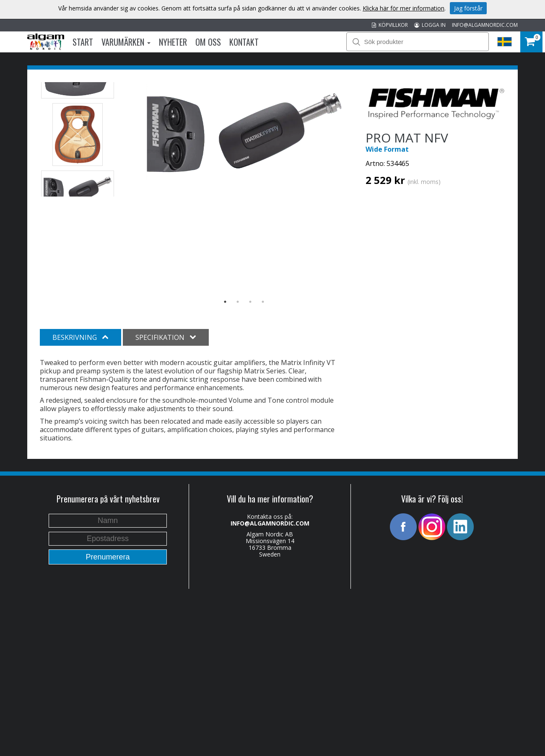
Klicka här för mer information (404, 8)
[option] (244, 132)
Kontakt (244, 42)
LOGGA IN (430, 25)
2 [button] (238, 302)
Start (83, 42)
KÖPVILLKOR (390, 25)
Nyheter (173, 42)
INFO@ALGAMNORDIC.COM (485, 25)
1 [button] (225, 302)
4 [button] (263, 302)
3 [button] (250, 302)
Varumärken (126, 42)
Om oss (208, 42)
